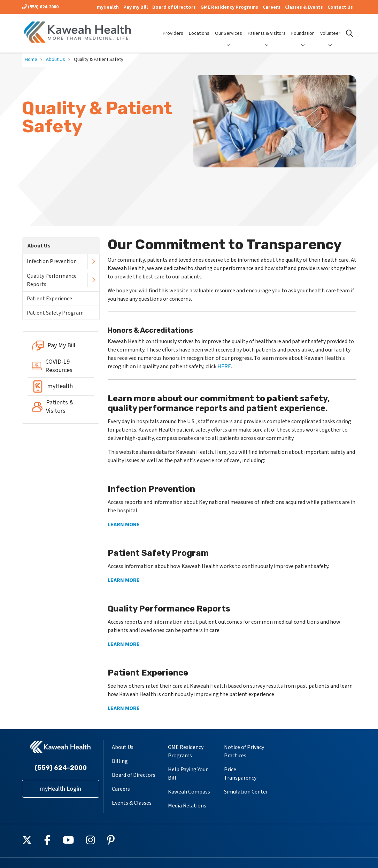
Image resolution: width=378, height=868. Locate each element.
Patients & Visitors (267, 27)
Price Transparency (240, 774)
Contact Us (340, 7)
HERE (224, 366)
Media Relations (187, 806)
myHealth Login (60, 789)
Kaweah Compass (189, 792)
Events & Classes (132, 803)
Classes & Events (304, 7)
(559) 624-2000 (40, 7)
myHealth (108, 7)
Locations (199, 27)
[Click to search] (349, 33)
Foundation (303, 27)
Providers (173, 27)
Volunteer (330, 27)
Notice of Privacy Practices (244, 751)
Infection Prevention (52, 261)
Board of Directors (174, 7)
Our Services (229, 27)
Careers (272, 7)
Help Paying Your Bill (188, 774)
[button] (93, 262)
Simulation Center (246, 792)
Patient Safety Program (55, 313)
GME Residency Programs (229, 7)
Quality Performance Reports (52, 280)
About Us (39, 246)
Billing (120, 761)
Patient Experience (49, 299)
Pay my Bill (136, 7)
